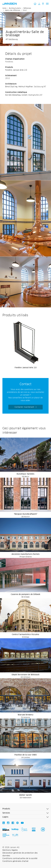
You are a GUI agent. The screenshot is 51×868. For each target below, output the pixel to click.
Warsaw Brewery (25, 715)
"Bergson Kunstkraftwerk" (26, 514)
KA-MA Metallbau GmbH (16, 95)
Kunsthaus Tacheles (25, 474)
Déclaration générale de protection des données (20, 854)
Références (27, 8)
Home (4, 8)
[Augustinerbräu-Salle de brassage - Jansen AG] (25, 105)
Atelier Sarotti (25, 795)
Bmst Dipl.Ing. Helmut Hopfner (19, 87)
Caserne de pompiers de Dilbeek (25, 594)
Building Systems (15, 8)
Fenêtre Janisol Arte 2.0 (16, 70)
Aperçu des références (13, 10)
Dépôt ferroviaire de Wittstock (25, 675)
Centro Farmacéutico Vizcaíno (25, 634)
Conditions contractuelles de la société (20, 858)
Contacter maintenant (24, 407)
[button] (25, 809)
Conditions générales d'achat (15, 861)
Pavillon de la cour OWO (26, 755)
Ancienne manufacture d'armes (26, 554)
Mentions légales (10, 850)
